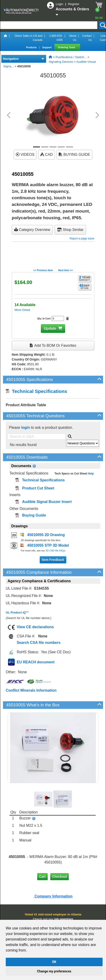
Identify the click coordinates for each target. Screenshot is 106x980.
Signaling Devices (61, 62)
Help (90, 474)
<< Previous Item (43, 270)
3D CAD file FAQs (55, 551)
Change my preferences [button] (54, 971)
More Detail (22, 310)
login (25, 428)
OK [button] (54, 962)
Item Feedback (53, 560)
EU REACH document (36, 662)
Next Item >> (66, 270)
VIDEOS (25, 155)
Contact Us (87, 38)
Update (50, 328)
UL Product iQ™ (17, 612)
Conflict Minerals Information (31, 690)
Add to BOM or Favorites (53, 345)
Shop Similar (70, 230)
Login (60, 4)
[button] (9, 115)
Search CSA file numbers (39, 643)
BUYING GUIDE (74, 155)
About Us (73, 38)
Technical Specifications (36, 391)
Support (47, 47)
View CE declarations (35, 627)
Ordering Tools (67, 47)
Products (32, 47)
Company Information (53, 896)
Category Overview (32, 230)
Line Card (103, 38)
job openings (64, 919)
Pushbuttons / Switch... (71, 57)
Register (74, 4)
